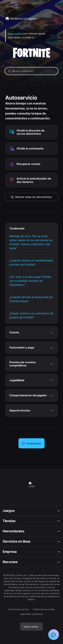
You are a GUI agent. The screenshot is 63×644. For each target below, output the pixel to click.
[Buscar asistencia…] (32, 71)
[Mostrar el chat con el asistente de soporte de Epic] (54, 635)
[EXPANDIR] (52, 35)
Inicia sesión (15, 34)
